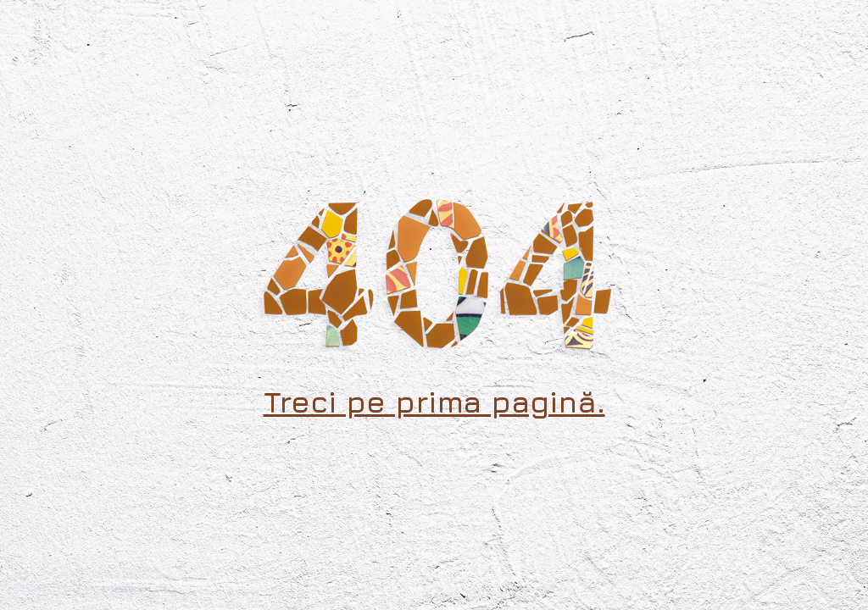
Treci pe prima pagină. (434, 402)
